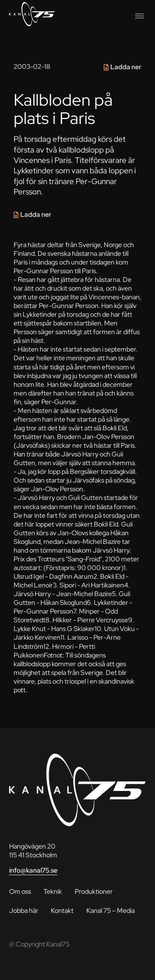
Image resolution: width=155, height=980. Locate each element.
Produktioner (94, 891)
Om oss (20, 891)
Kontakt (62, 911)
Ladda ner (126, 67)
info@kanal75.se (33, 870)
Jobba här (24, 911)
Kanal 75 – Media (111, 911)
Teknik (53, 891)
